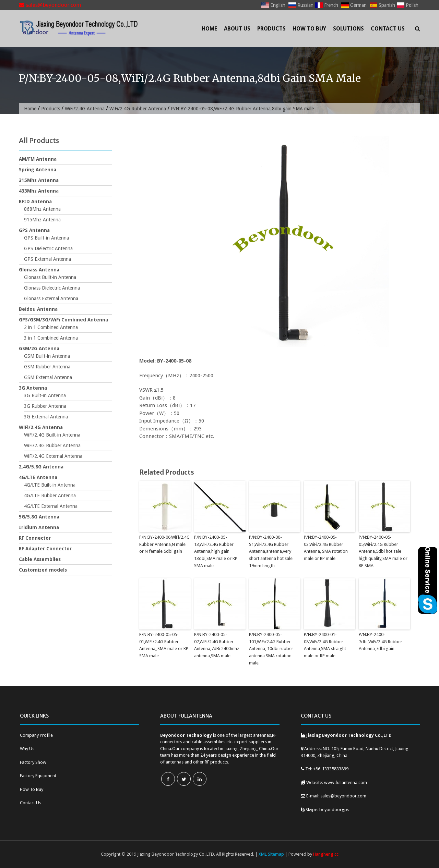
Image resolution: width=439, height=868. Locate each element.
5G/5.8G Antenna (39, 517)
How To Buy (309, 29)
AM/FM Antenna (38, 159)
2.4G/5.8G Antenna (41, 467)
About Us (237, 29)
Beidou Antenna (38, 309)
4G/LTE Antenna (38, 477)
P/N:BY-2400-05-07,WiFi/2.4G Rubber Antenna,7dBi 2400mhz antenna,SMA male (217, 645)
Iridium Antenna (39, 527)
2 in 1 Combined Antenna (51, 327)
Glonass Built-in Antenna (50, 277)
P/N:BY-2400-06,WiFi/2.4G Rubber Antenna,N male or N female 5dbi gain (164, 544)
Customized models (43, 570)
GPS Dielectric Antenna (48, 248)
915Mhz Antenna (42, 220)
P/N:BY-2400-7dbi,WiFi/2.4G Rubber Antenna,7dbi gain (381, 642)
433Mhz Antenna (39, 191)
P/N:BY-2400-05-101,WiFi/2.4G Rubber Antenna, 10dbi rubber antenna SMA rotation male (271, 649)
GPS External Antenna (48, 259)
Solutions (348, 29)
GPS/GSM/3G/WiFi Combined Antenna (63, 320)
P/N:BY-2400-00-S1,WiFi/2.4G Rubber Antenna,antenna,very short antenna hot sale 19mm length (271, 551)
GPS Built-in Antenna (46, 238)
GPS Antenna (34, 230)
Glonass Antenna (39, 270)
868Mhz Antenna (42, 209)
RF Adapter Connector (45, 549)
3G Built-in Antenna (45, 395)
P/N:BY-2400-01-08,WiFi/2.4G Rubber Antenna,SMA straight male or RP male (325, 645)
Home (209, 29)
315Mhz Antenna (39, 180)
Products (271, 29)
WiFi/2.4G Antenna (85, 109)
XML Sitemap (271, 854)
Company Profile (36, 735)
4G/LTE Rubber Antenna (50, 496)
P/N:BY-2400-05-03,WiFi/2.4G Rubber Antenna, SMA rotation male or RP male (326, 548)
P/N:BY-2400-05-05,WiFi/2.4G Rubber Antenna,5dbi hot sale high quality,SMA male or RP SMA (383, 551)
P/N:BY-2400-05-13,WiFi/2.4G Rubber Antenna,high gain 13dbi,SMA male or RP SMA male (216, 551)
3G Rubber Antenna (45, 406)
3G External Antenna (46, 417)
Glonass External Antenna (51, 298)
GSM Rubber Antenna (47, 367)
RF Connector (35, 538)
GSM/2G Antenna (39, 349)
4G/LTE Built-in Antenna (50, 485)
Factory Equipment (38, 776)
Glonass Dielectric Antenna (52, 288)
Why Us (27, 749)
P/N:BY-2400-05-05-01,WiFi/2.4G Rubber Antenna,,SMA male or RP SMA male (164, 645)
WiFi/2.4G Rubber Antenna (138, 109)
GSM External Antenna (48, 377)
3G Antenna (33, 388)
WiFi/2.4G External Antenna (53, 456)
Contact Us (388, 29)
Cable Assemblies (40, 559)
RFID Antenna (35, 201)
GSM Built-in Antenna (47, 356)
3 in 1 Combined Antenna (51, 338)
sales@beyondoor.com (50, 5)
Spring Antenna (38, 170)
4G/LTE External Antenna (51, 506)
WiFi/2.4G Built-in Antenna (52, 435)
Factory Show (33, 762)
